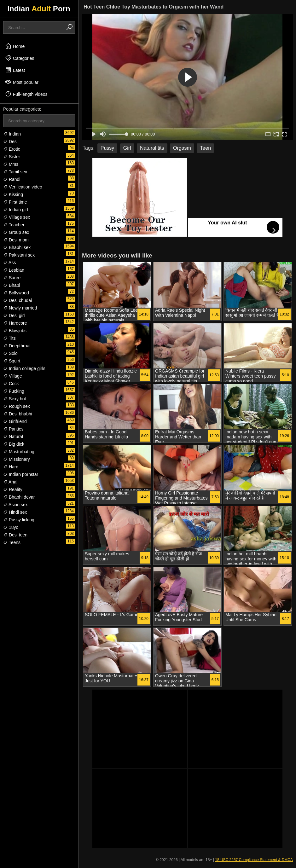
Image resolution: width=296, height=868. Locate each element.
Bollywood (16, 293)
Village (13, 376)
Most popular (22, 82)
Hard (11, 467)
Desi (10, 142)
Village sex (17, 217)
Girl (127, 148)
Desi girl (14, 315)
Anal (10, 482)
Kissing (13, 194)
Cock (11, 384)
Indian (12, 134)
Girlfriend (15, 421)
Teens (12, 542)
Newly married (20, 308)
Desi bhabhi (18, 414)
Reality (13, 489)
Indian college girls (24, 368)
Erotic (12, 149)
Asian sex (15, 505)
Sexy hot (15, 399)
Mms (11, 164)
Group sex (16, 232)
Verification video (23, 187)
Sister (12, 157)
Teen (205, 148)
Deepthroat (17, 346)
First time (15, 202)
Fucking (14, 391)
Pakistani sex (19, 255)
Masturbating (19, 452)
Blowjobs (15, 331)
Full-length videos (26, 94)
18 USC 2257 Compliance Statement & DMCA (254, 860)
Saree (12, 278)
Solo (10, 353)
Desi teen (15, 535)
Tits (9, 338)
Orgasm (182, 148)
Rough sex (17, 406)
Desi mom (16, 240)
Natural (13, 437)
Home (15, 46)
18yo (11, 527)
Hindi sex (15, 512)
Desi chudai (17, 300)
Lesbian (14, 270)
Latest (15, 70)
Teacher (14, 225)
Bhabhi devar (19, 497)
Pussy (107, 148)
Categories (20, 58)
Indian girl (16, 210)
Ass (9, 263)
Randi (12, 179)
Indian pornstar (21, 474)
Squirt (12, 361)
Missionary (17, 459)
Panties (13, 429)
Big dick (14, 444)
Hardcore (15, 323)
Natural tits (152, 148)
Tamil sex (15, 172)
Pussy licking (19, 520)
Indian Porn (39, 9)
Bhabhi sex (17, 247)
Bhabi (12, 285)
